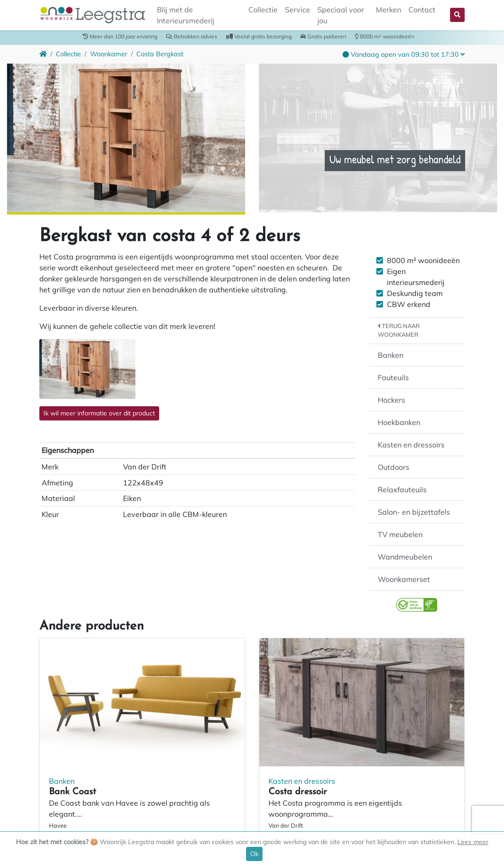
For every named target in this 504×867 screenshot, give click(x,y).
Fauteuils (393, 377)
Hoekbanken (399, 422)
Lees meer (473, 842)
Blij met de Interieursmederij (186, 15)
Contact (422, 10)
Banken (391, 355)
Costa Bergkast (160, 54)
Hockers (391, 400)
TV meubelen (400, 534)
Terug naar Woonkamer (399, 330)
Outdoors (394, 467)
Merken (389, 10)
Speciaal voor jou (341, 15)
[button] (457, 15)
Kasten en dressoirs (411, 445)
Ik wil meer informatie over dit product (99, 413)
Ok (254, 854)
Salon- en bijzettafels (414, 512)
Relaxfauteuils (402, 490)
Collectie (263, 10)
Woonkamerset (404, 579)
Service (298, 10)
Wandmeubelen (405, 557)
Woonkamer (109, 54)
